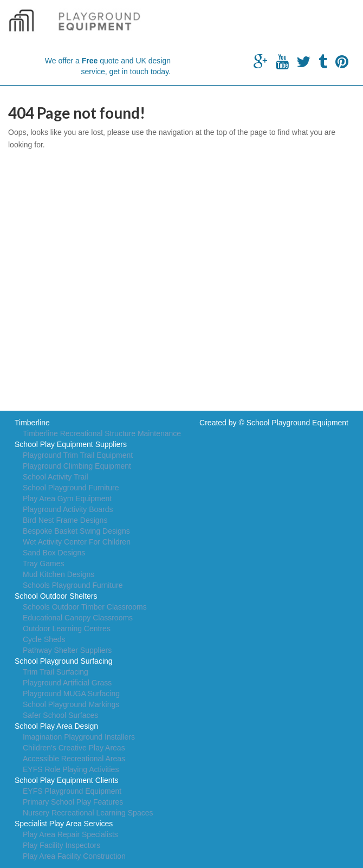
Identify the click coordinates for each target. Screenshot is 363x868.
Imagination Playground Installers (79, 737)
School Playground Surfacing (64, 661)
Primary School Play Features (73, 802)
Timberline (32, 423)
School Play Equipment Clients (66, 780)
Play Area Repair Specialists (70, 834)
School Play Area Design (56, 726)
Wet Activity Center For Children (77, 542)
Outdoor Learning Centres (67, 629)
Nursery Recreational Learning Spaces (88, 813)
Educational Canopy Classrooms (78, 618)
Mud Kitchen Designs (59, 574)
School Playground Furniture (71, 488)
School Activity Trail (56, 477)
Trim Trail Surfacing (56, 672)
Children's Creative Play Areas (74, 748)
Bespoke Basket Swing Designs (76, 531)
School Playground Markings (71, 704)
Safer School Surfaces (60, 715)
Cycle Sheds (44, 639)
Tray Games (44, 563)
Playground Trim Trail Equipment (78, 455)
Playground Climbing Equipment (77, 466)
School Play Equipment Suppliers (71, 444)
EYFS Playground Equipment (72, 791)
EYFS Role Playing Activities (71, 769)
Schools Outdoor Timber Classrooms (85, 607)
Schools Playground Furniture (73, 585)
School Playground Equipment (297, 423)
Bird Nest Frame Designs (65, 520)
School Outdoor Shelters (56, 596)
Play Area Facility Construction (74, 856)
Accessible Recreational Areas (74, 759)
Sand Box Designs (54, 553)
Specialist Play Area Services (64, 824)
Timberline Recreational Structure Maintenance (102, 433)
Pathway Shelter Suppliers (67, 650)
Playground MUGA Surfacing (71, 694)
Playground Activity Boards (68, 509)
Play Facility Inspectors (61, 845)
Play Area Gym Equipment (67, 498)
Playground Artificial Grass (67, 683)
